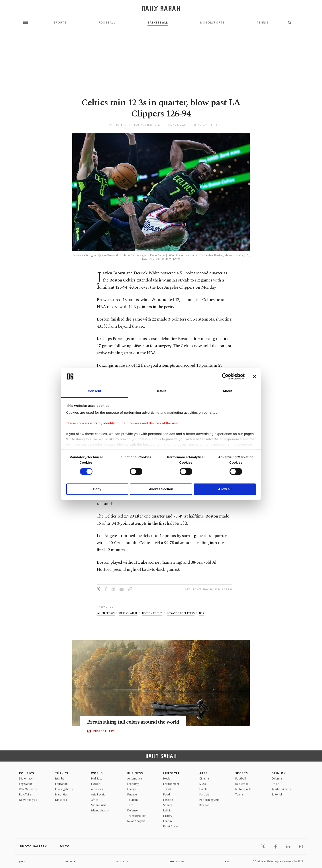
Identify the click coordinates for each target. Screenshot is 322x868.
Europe (96, 784)
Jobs (22, 861)
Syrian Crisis (99, 805)
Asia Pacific (98, 794)
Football (107, 23)
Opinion (279, 773)
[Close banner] (254, 376)
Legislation (26, 784)
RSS (227, 861)
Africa (95, 800)
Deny (97, 489)
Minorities (61, 794)
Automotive (135, 778)
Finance (132, 794)
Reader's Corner (282, 789)
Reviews (204, 805)
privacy (70, 861)
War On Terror (28, 789)
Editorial (277, 794)
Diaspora (61, 800)
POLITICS (27, 773)
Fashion (168, 800)
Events (203, 789)
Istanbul (60, 778)
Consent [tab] (95, 391)
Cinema (204, 778)
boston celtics (152, 613)
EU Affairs (25, 794)
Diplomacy (26, 778)
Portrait (204, 794)
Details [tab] (161, 391)
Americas (97, 789)
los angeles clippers (181, 613)
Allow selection (161, 489)
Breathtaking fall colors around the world (136, 722)
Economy (133, 784)
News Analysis (28, 800)
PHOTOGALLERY (104, 731)
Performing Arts (209, 800)
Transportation (137, 816)
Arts (203, 773)
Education (61, 784)
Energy (132, 789)
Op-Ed (275, 784)
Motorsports (212, 23)
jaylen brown (106, 613)
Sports (60, 23)
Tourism (133, 800)
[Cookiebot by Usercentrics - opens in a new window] (225, 376)
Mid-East (96, 778)
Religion (168, 810)
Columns (277, 778)
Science (168, 805)
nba (202, 613)
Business (135, 773)
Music (203, 784)
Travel (167, 789)
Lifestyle (172, 773)
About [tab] (228, 391)
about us (122, 861)
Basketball (158, 23)
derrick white (128, 613)
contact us (177, 861)
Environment (171, 784)
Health (167, 778)
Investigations (64, 789)
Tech (130, 805)
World (97, 773)
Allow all (225, 489)
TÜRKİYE (62, 773)
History (168, 816)
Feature (168, 821)
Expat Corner (171, 826)
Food (167, 794)
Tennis (263, 23)
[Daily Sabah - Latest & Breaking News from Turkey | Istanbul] (161, 9)
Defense (133, 810)
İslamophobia (100, 810)
